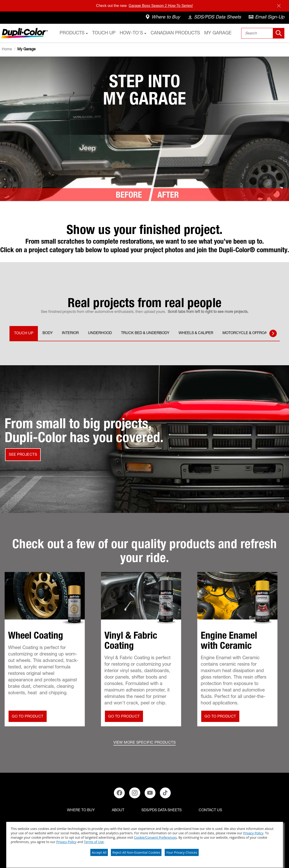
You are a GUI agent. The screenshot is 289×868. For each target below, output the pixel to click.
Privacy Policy (253, 833)
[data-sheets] (214, 18)
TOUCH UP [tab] (24, 334)
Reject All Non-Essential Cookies (136, 852)
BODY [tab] (48, 333)
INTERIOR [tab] (70, 333)
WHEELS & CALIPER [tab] (196, 333)
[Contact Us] (210, 811)
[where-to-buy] (162, 18)
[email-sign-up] (266, 18)
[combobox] (263, 33)
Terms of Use (94, 842)
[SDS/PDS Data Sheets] (161, 811)
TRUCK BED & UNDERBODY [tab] (145, 333)
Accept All (99, 852)
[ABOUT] (118, 811)
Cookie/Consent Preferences (155, 837)
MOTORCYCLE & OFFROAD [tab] (246, 333)
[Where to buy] (81, 811)
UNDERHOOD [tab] (100, 333)
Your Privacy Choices (182, 852)
